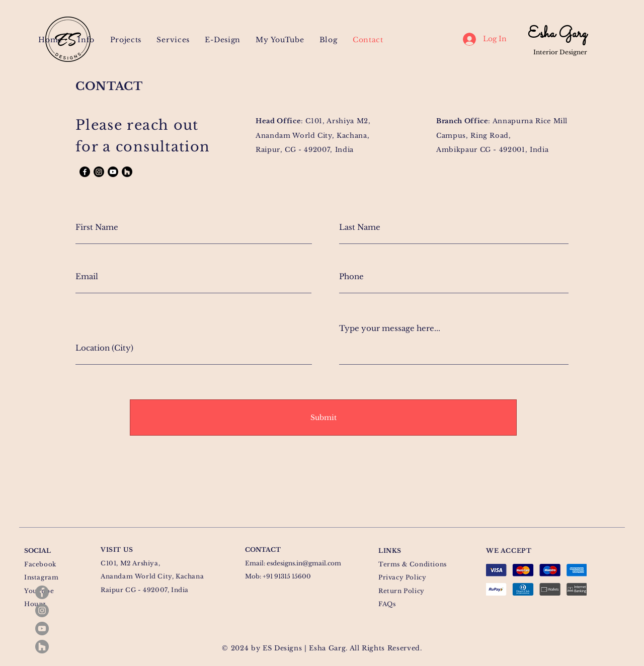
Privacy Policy (402, 577)
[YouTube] (42, 629)
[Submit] (323, 418)
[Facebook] (42, 592)
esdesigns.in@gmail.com (304, 563)
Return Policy (401, 591)
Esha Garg (557, 34)
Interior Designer (560, 52)
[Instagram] (42, 610)
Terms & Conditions (413, 564)
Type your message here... (390, 328)
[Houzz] (42, 647)
